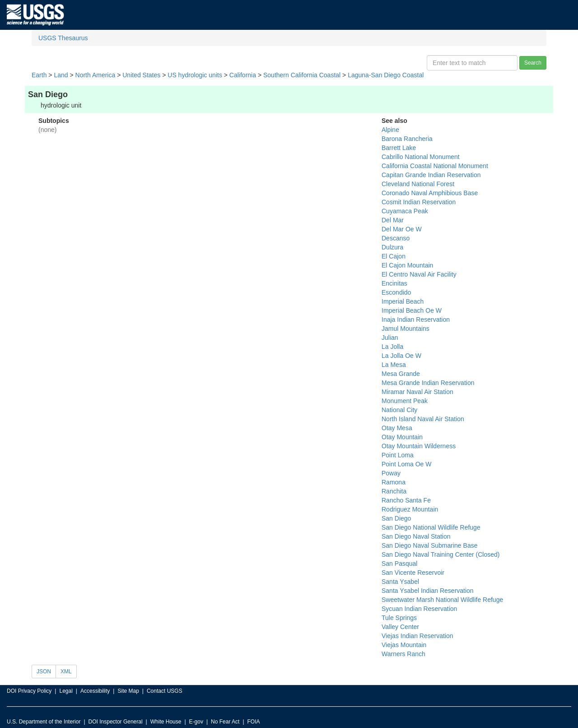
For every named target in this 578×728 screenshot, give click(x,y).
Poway (391, 473)
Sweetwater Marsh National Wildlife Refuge (442, 600)
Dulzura (392, 247)
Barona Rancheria (407, 139)
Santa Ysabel (400, 582)
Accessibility (95, 691)
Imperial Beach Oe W (412, 310)
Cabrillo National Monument (421, 157)
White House (166, 722)
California (243, 75)
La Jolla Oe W (401, 356)
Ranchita (394, 491)
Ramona (394, 482)
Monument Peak (405, 401)
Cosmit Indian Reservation (419, 202)
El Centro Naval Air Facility (419, 274)
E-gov (196, 722)
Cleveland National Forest (418, 184)
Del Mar (393, 220)
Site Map (128, 691)
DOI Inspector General (116, 722)
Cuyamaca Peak (405, 211)
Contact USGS (165, 691)
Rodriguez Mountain (410, 509)
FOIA (254, 722)
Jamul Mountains (406, 329)
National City (399, 410)
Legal (66, 691)
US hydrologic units (195, 75)
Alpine (390, 130)
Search (533, 63)
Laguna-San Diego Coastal (386, 75)
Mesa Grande (401, 374)
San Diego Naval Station (416, 536)
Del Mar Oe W (402, 229)
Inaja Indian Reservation (416, 319)
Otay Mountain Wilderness (419, 446)
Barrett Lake (399, 148)
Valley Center (400, 627)
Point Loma (398, 455)
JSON (44, 672)
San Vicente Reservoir (413, 573)
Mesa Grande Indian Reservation (428, 383)
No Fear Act (225, 722)
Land (61, 75)
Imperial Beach (403, 301)
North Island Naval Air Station (423, 419)
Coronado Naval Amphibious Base (430, 193)
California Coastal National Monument (435, 166)
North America (96, 75)
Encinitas (394, 283)
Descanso (396, 238)
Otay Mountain (402, 437)
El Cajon (394, 256)
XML (66, 672)
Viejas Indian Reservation (417, 636)
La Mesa (394, 365)
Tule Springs (399, 618)
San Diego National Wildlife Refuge (431, 527)
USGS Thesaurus (63, 38)
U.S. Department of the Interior (44, 722)
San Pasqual (399, 564)
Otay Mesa (397, 428)
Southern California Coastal (302, 75)
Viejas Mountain (404, 645)
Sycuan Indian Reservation (419, 609)
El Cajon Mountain (407, 265)
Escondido (396, 292)
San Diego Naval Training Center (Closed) (440, 554)
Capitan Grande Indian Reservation (431, 175)
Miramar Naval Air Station (417, 392)
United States (141, 75)
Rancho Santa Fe (406, 500)
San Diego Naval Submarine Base (429, 545)
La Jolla (392, 347)
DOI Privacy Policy (29, 691)
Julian (390, 338)
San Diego (396, 518)
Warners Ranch (403, 654)
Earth (39, 75)
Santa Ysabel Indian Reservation (428, 591)
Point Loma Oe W (407, 464)
